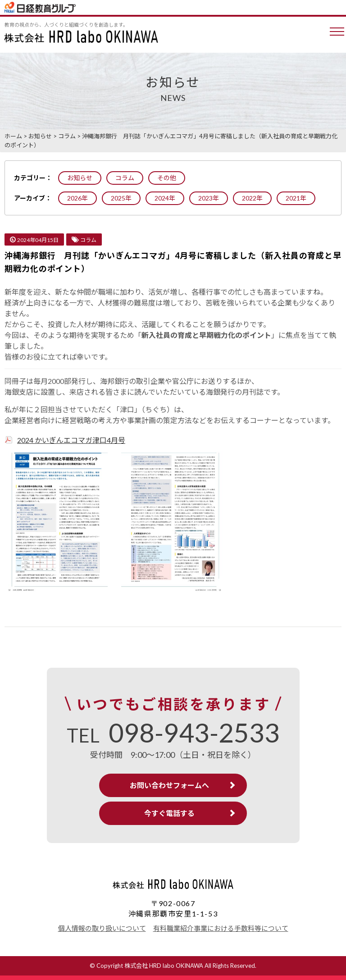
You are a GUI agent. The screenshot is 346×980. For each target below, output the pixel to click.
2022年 (252, 198)
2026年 (77, 198)
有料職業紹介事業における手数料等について (221, 928)
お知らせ (80, 178)
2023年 (209, 198)
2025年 (121, 198)
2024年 (165, 198)
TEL (173, 735)
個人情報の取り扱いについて (102, 928)
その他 (167, 178)
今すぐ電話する (169, 813)
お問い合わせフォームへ (169, 785)
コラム (125, 178)
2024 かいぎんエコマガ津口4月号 (71, 440)
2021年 (296, 198)
